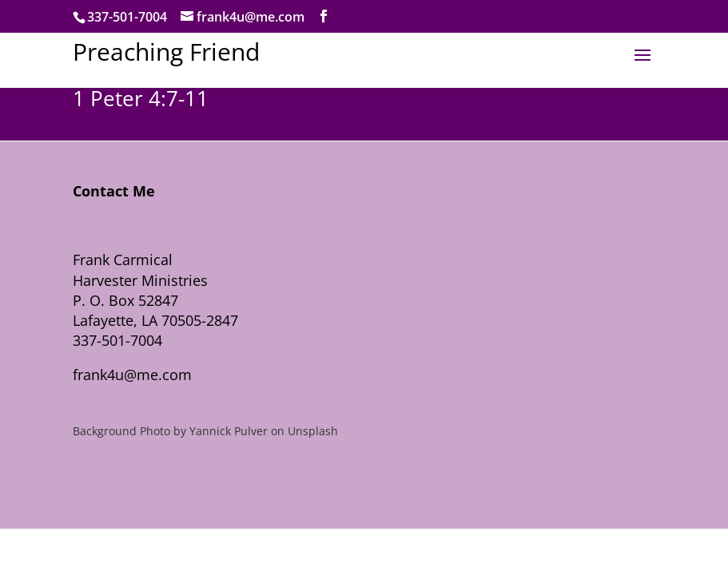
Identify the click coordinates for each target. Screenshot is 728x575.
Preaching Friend (166, 52)
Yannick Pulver (229, 431)
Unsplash (313, 431)
